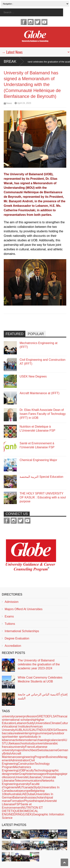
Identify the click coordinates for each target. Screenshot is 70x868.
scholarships (42, 797)
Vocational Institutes (17, 726)
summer (42, 733)
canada (28, 787)
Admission (12, 602)
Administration (20, 760)
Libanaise (34, 777)
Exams (9, 616)
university (8, 716)
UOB (21, 770)
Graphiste (25, 774)
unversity (24, 784)
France (30, 747)
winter (25, 733)
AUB (18, 730)
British (7, 754)
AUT (36, 730)
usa (15, 791)
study (31, 743)
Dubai (31, 794)
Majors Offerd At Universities (24, 609)
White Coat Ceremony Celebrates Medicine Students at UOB (40, 679)
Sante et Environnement (17, 806)
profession (30, 716)
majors (19, 750)
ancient (58, 740)
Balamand (19, 797)
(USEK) (28, 814)
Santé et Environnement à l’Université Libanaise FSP (37, 445)
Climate (55, 723)
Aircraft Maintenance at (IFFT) (39, 393)
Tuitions (10, 624)
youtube (44, 22)
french (28, 750)
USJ (30, 730)
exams (63, 730)
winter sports (19, 737)
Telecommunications (28, 781)
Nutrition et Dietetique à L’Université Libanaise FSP (37, 429)
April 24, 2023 (24, 103)
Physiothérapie (34, 801)
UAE (24, 794)
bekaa (14, 743)
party (51, 733)
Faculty (29, 770)
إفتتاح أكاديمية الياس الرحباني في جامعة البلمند (43, 696)
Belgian (36, 791)
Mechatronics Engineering (17, 769)
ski (29, 737)
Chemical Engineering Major (38, 460)
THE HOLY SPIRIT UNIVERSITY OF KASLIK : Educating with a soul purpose (43, 497)
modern (29, 740)
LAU (24, 730)
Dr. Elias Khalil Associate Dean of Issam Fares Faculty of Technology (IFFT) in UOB (43, 414)
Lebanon (21, 723)
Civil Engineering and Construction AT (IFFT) (42, 362)
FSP (18, 804)
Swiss (41, 750)
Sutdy (31, 723)
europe (26, 791)
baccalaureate (11, 733)
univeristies (42, 743)
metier (15, 774)
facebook (24, 22)
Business (52, 757)
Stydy (37, 787)
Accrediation (13, 646)
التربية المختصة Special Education (41, 477)
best (35, 750)
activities (18, 740)
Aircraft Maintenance (11, 755)
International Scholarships (22, 631)
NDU (42, 730)
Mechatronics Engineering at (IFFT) (39, 345)
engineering (27, 757)
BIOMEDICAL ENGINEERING (20, 813)
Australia (15, 794)
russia (30, 797)
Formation (17, 801)
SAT (56, 730)
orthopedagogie (54, 774)
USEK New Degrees (33, 376)
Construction (26, 764)
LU (7, 743)
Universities (42, 723)
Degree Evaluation (17, 638)
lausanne (51, 750)
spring (33, 733)
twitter (38, 22)
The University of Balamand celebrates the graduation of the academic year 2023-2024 (39, 664)
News (9, 103)
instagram (31, 22)
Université (21, 777)
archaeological (44, 740)
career (19, 716)
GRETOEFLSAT (48, 716)
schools (23, 743)
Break (10, 61)
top (19, 791)
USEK (49, 730)
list (7, 794)
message (38, 774)
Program (40, 757)
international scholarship (20, 720)
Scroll (64, 862)
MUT (20, 787)
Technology (42, 770)
